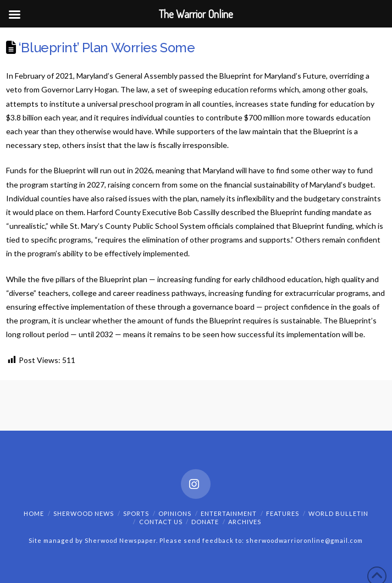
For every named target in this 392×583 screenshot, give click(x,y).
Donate (205, 522)
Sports (136, 513)
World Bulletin (338, 513)
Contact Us (161, 522)
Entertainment (229, 513)
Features (283, 513)
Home (34, 513)
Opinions (175, 513)
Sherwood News (84, 513)
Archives (245, 522)
